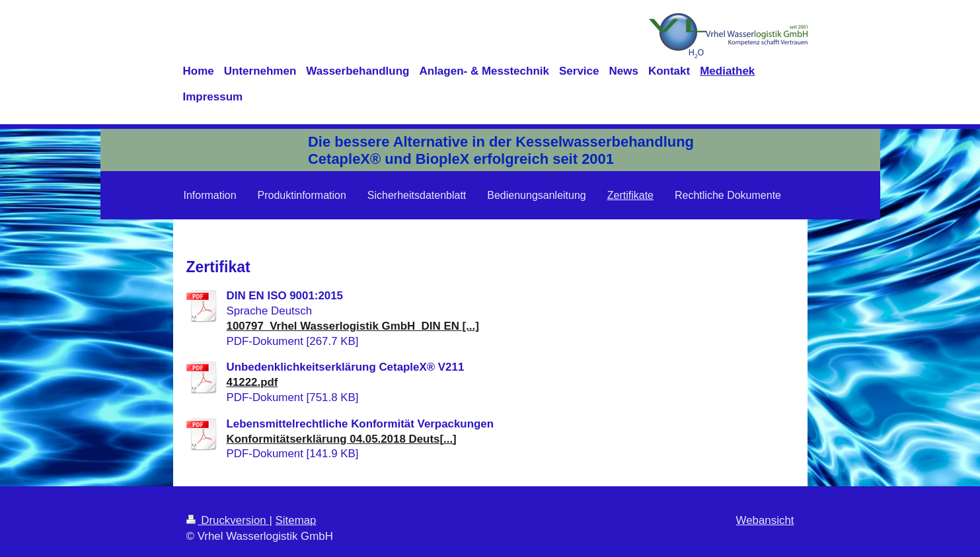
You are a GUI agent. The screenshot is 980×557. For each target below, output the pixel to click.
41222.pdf (252, 382)
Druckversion (228, 520)
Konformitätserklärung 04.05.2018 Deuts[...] (342, 439)
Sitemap (296, 520)
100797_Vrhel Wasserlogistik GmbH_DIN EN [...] (353, 326)
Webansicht (765, 520)
